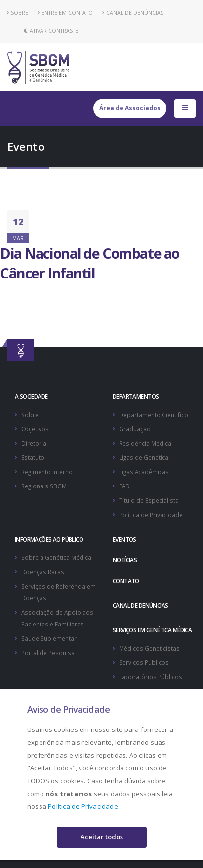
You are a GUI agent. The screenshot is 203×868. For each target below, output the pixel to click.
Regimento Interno (47, 472)
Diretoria (34, 443)
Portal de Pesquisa (48, 653)
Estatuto (33, 457)
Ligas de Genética (144, 457)
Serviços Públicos (144, 662)
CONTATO (126, 581)
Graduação (135, 429)
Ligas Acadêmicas (144, 472)
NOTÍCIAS (125, 560)
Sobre (30, 415)
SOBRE (18, 13)
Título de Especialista (149, 500)
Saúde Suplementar (49, 638)
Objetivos (35, 429)
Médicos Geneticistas (149, 648)
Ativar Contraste (51, 31)
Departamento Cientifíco (154, 415)
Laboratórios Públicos (151, 677)
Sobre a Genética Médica (56, 557)
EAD (124, 486)
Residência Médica (145, 443)
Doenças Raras (43, 572)
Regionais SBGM (44, 486)
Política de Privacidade (83, 806)
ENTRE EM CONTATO (65, 13)
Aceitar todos (102, 837)
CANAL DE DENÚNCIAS (133, 13)
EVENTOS (124, 539)
